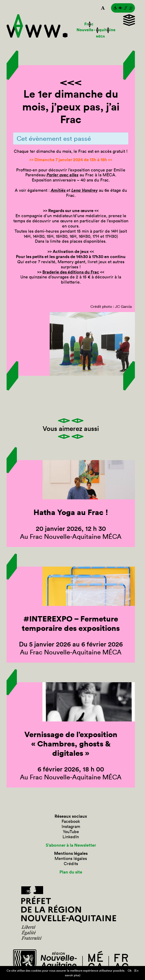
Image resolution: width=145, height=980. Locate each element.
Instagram (71, 827)
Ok (130, 971)
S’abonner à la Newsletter (71, 845)
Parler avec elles (63, 175)
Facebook (71, 821)
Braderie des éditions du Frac (71, 272)
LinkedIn (71, 837)
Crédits (71, 864)
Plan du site (71, 872)
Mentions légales (71, 859)
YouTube (71, 832)
